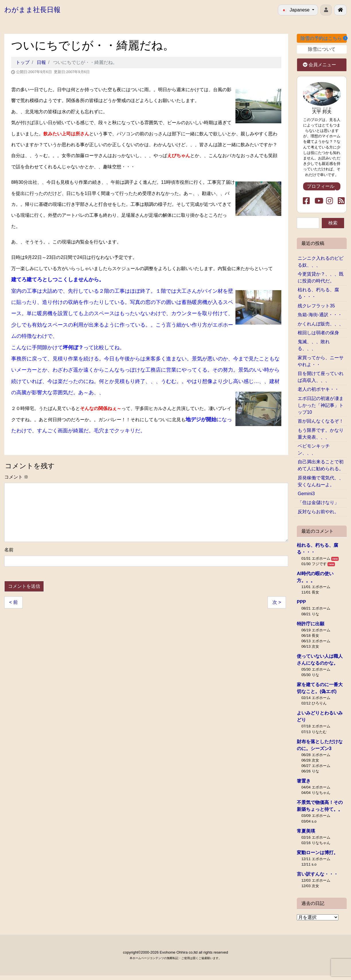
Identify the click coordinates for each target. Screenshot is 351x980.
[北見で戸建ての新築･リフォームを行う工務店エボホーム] (340, 10)
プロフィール (322, 187)
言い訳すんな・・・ (317, 874)
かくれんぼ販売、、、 (321, 324)
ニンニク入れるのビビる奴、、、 (321, 262)
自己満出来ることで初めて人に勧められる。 (321, 465)
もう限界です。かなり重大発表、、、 (321, 434)
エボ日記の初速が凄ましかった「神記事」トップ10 (321, 405)
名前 (9, 550)
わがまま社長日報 (32, 10)
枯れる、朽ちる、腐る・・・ (318, 293)
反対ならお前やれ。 (318, 512)
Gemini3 (306, 494)
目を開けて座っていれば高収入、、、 (321, 377)
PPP (301, 602)
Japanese (296, 10)
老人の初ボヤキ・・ (318, 389)
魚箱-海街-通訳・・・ (320, 315)
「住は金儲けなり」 (318, 502)
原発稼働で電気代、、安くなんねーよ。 (321, 481)
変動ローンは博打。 (317, 853)
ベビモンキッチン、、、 (314, 449)
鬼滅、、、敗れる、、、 (314, 345)
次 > (277, 602)
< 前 (13, 602)
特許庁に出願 (311, 624)
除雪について (322, 49)
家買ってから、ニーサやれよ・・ (321, 361)
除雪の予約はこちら (324, 38)
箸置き (304, 781)
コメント (16, 477)
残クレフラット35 (316, 306)
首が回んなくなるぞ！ (321, 421)
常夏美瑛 (306, 831)
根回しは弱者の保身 (318, 333)
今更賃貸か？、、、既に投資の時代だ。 (321, 277)
